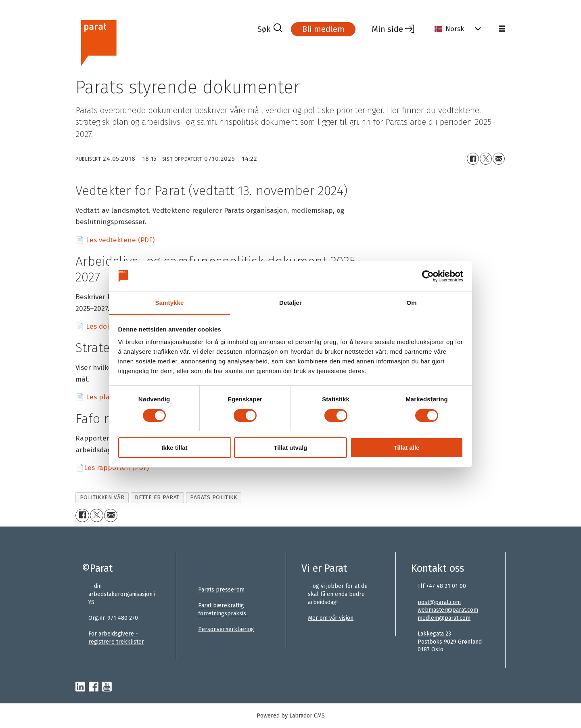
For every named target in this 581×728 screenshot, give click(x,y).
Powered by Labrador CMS (291, 716)
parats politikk (213, 497)
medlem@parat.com (444, 618)
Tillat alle (407, 448)
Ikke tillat (174, 448)
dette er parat (157, 497)
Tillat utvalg (290, 448)
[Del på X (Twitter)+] (486, 159)
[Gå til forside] (98, 42)
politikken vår (102, 497)
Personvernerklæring (226, 629)
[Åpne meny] (502, 29)
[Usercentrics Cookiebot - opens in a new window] (428, 276)
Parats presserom (221, 590)
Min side (387, 29)
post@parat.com (439, 602)
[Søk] (270, 29)
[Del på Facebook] (473, 159)
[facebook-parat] (94, 687)
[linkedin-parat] (80, 687)
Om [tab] (411, 303)
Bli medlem (323, 29)
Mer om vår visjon (331, 618)
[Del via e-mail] (499, 159)
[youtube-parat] (107, 687)
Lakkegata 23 (434, 634)
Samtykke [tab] (170, 303)
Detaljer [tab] (290, 303)
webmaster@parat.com (448, 610)
